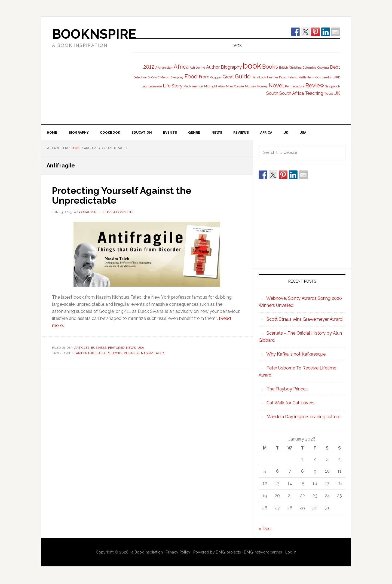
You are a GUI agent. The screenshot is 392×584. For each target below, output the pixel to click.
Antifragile (86, 354)
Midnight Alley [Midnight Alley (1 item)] (215, 86)
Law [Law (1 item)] (144, 86)
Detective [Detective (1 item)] (140, 77)
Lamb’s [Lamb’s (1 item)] (327, 77)
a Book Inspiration (147, 553)
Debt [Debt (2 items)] (335, 67)
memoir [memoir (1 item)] (197, 86)
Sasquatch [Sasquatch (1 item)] (333, 86)
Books (117, 354)
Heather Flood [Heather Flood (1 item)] (277, 77)
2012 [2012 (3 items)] (149, 67)
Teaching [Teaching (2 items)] (314, 93)
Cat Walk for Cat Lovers (290, 404)
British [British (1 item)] (284, 68)
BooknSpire (94, 34)
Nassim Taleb (152, 354)
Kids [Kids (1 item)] (318, 77)
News (131, 348)
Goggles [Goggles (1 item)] (216, 77)
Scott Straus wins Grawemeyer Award (304, 320)
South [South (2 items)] (272, 93)
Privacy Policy (178, 553)
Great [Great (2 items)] (228, 77)
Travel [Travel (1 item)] (328, 94)
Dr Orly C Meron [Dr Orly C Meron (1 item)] (158, 77)
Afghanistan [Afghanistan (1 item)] (164, 68)
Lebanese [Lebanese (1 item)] (155, 86)
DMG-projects (228, 553)
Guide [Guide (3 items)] (243, 77)
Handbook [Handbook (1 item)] (259, 77)
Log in (291, 553)
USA (141, 348)
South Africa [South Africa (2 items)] (292, 93)
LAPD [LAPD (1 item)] (336, 77)
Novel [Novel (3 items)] (276, 85)
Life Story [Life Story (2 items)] (173, 86)
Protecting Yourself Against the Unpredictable (125, 196)
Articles (82, 348)
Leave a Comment (118, 213)
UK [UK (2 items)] (337, 93)
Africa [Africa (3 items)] (181, 67)
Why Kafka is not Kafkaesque (296, 355)
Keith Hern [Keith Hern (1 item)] (306, 77)
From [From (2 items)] (204, 77)
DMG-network (256, 553)
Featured (116, 348)
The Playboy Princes (287, 390)
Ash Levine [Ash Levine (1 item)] (197, 68)
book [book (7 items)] (252, 66)
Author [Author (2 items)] (213, 67)
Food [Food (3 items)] (191, 77)
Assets (104, 354)
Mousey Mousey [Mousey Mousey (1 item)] (256, 86)
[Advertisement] (302, 228)
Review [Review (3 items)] (315, 85)
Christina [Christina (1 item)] (295, 68)
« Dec (265, 530)
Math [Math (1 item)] (187, 86)
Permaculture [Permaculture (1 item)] (295, 86)
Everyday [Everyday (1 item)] (177, 77)
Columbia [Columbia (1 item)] (310, 68)
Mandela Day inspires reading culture (303, 418)
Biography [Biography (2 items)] (231, 67)
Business (99, 348)
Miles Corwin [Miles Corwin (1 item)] (235, 86)
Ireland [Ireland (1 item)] (293, 77)
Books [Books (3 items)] (270, 67)
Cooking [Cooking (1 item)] (323, 68)
